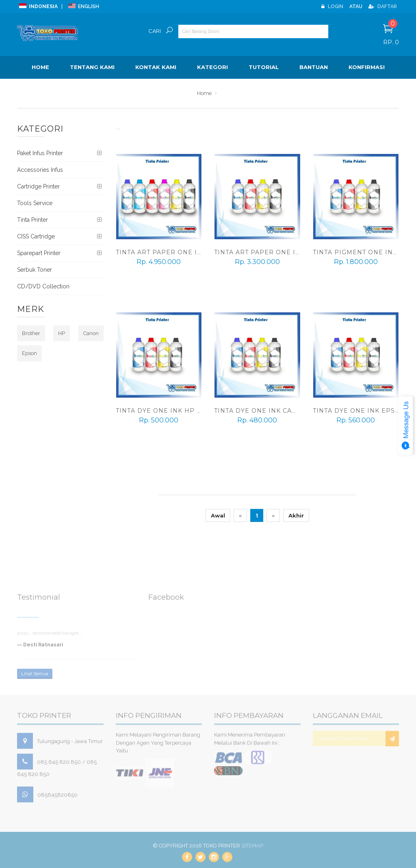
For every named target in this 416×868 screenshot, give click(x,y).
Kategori (212, 67)
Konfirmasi (367, 67)
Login (332, 6)
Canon (91, 333)
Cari (155, 31)
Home (40, 67)
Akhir (296, 515)
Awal (218, 515)
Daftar (383, 6)
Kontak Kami (156, 67)
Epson (29, 353)
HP (62, 333)
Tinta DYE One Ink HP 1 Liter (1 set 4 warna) (197, 411)
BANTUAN (314, 67)
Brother (31, 333)
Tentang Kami (92, 67)
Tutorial (264, 67)
